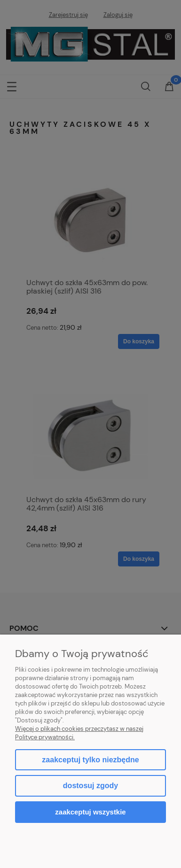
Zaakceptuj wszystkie (90, 812)
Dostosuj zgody (90, 786)
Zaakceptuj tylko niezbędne (90, 760)
